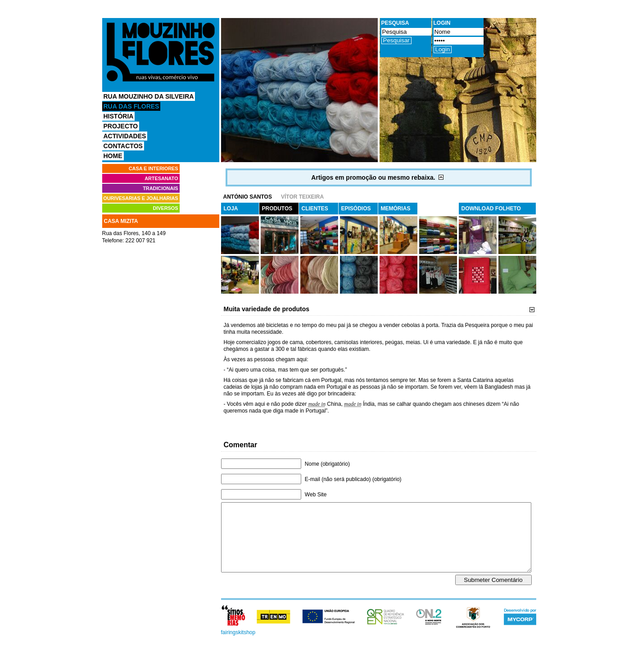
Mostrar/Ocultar (442, 177)
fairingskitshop (238, 646)
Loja (231, 209)
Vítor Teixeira (302, 197)
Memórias (396, 209)
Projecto (121, 126)
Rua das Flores (131, 106)
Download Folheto (491, 209)
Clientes (315, 209)
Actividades (125, 136)
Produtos (277, 209)
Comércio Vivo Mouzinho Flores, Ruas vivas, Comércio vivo (161, 52)
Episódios (356, 209)
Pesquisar (396, 40)
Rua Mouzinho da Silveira (149, 96)
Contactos (123, 146)
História (119, 116)
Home (113, 156)
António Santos (248, 197)
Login (443, 49)
